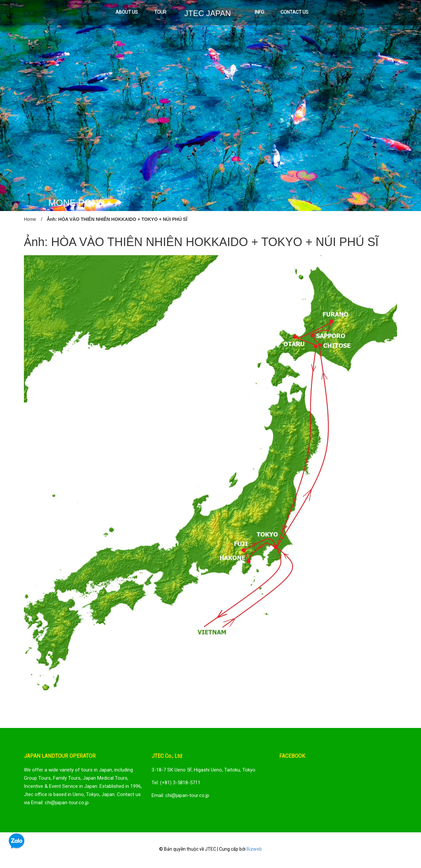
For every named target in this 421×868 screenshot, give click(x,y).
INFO (259, 12)
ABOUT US (127, 12)
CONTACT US (294, 12)
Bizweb (254, 849)
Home (30, 219)
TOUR (160, 12)
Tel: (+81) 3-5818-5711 (176, 783)
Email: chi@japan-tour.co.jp (180, 795)
